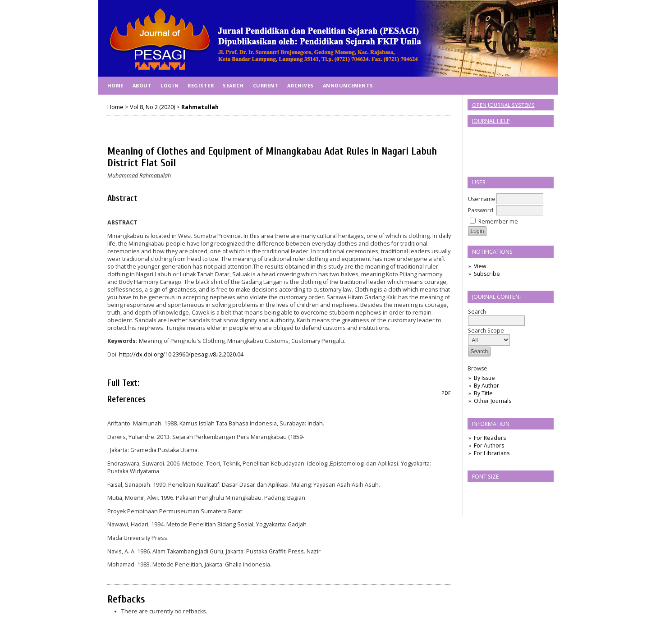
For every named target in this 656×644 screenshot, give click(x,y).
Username (482, 199)
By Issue (484, 378)
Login (170, 85)
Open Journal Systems (503, 105)
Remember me (498, 222)
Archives (300, 85)
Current (266, 85)
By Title (483, 393)
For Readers (490, 438)
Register (201, 85)
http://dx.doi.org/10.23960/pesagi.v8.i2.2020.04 (181, 354)
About (142, 85)
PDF (446, 393)
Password (481, 210)
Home (115, 85)
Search (496, 316)
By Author (486, 386)
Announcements (348, 85)
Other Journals (493, 401)
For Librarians (492, 453)
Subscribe (487, 274)
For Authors (489, 445)
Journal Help (491, 121)
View (480, 266)
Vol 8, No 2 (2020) (152, 107)
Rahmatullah (200, 107)
